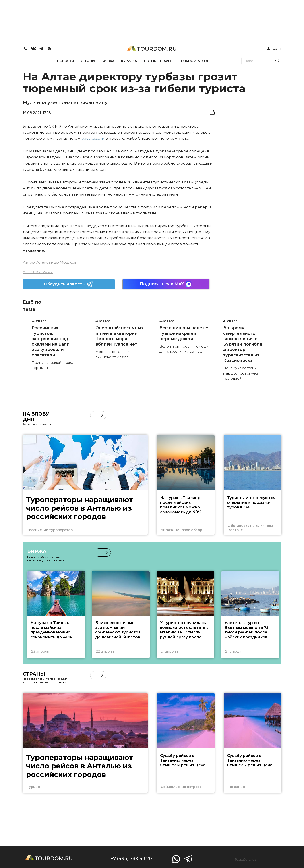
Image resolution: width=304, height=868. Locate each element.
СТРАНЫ (88, 61)
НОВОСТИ (66, 61)
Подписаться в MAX (166, 284)
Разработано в (246, 860)
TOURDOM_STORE (194, 61)
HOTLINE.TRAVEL (158, 61)
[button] (102, 415)
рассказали (93, 138)
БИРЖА (108, 61)
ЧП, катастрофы (38, 271)
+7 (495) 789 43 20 (131, 858)
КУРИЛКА (129, 61)
